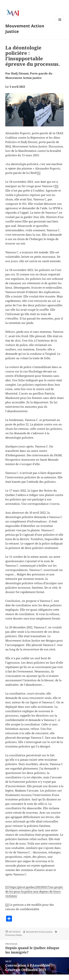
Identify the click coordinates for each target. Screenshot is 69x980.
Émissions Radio (14, 935)
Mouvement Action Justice (25, 28)
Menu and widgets (60, 23)
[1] (39, 173)
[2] (56, 186)
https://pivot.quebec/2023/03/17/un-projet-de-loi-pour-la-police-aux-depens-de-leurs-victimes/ (34, 891)
